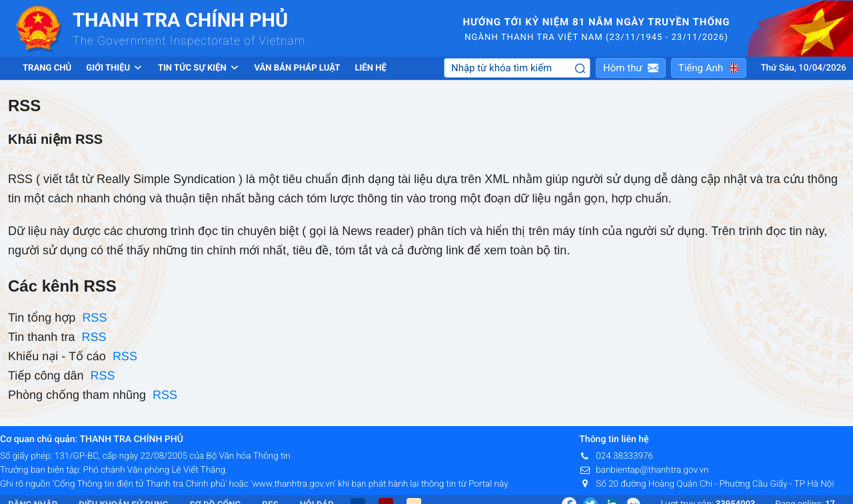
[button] (631, 68)
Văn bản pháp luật (297, 68)
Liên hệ (370, 68)
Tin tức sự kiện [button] (199, 68)
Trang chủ (47, 68)
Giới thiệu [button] (115, 68)
